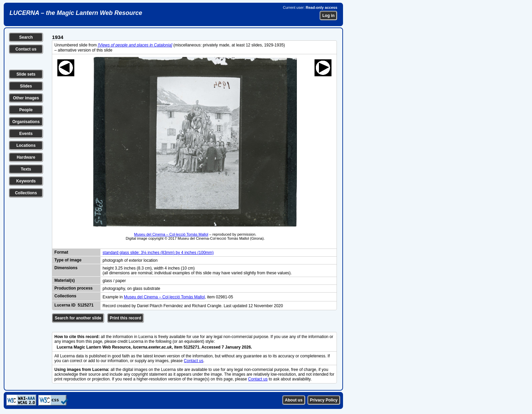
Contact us (26, 49)
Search (26, 37)
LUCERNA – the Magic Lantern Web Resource (76, 13)
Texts (26, 169)
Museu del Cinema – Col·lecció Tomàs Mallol (171, 234)
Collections (26, 193)
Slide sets (26, 74)
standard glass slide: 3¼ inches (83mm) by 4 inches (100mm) (158, 253)
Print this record (126, 318)
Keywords (26, 181)
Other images (26, 98)
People (26, 110)
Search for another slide (78, 318)
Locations (26, 145)
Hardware (26, 157)
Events (26, 134)
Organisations (26, 122)
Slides (26, 86)
